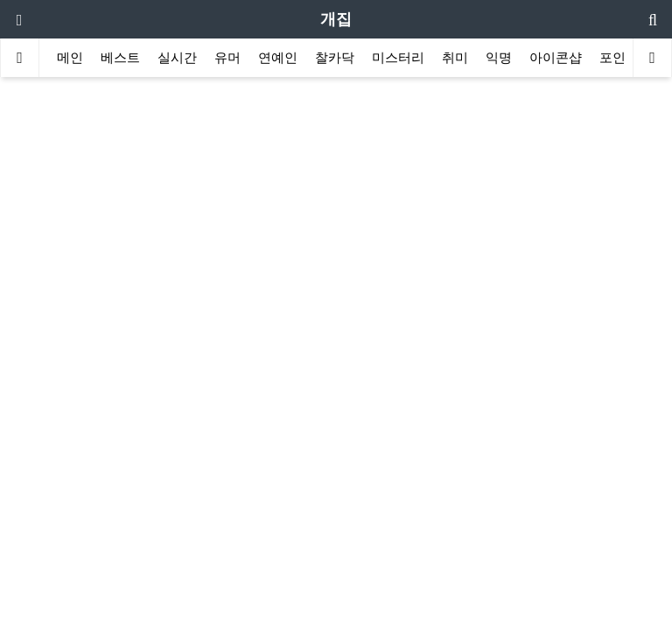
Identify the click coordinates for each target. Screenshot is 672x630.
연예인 (278, 58)
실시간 (177, 58)
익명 (499, 58)
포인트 (619, 58)
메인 (70, 58)
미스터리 (398, 58)
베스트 (120, 58)
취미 (455, 58)
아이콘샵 (556, 58)
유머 (227, 58)
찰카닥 (335, 58)
